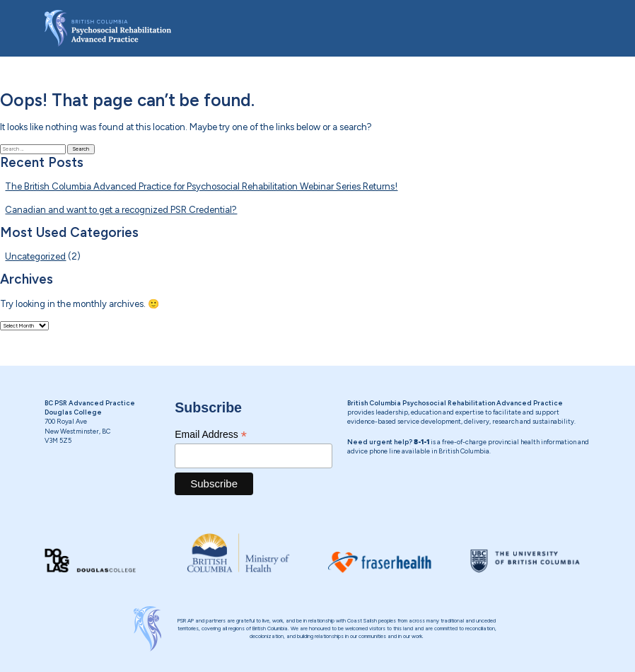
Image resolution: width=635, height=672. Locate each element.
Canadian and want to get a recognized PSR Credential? (121, 210)
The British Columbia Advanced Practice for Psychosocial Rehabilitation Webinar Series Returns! (201, 186)
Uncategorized (35, 256)
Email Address (211, 435)
